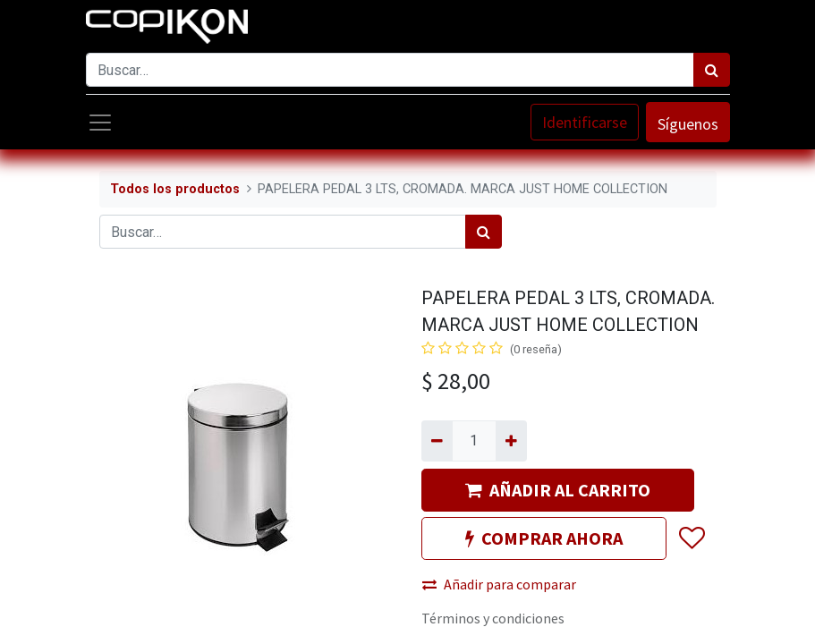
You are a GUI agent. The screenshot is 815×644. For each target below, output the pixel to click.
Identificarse (585, 122)
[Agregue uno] (511, 441)
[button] (691, 538)
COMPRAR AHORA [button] (544, 538)
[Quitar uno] (437, 441)
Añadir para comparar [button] (499, 584)
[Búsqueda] (712, 70)
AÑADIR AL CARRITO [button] (558, 490)
